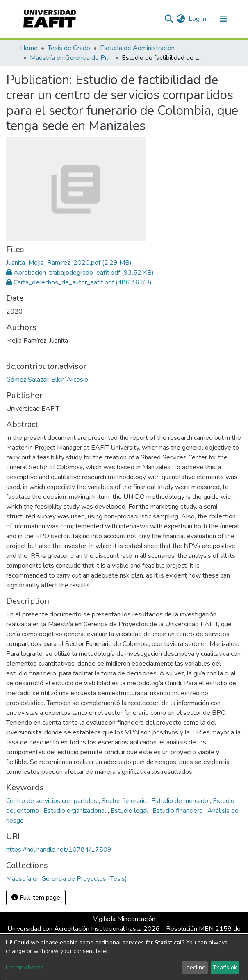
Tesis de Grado (69, 48)
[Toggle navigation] (223, 19)
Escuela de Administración (137, 48)
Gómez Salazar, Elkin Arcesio (47, 380)
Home (29, 48)
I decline (195, 967)
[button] (181, 19)
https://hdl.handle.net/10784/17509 (59, 850)
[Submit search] (169, 19)
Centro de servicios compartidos (52, 801)
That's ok (225, 967)
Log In (198, 19)
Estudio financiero (179, 811)
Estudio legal (130, 811)
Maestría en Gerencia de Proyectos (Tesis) (71, 58)
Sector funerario (125, 801)
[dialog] (124, 957)
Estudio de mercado (181, 801)
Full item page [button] (36, 898)
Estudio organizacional (76, 811)
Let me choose (25, 967)
